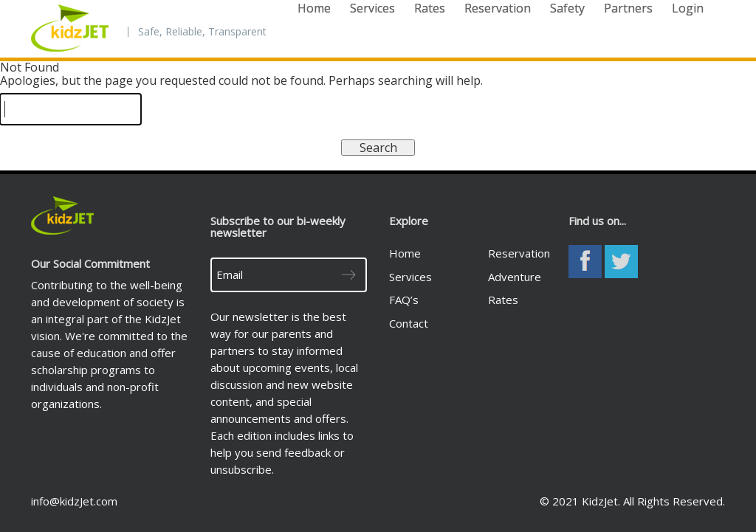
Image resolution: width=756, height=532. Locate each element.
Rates (430, 8)
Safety (567, 8)
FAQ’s (404, 300)
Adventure (515, 277)
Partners (628, 8)
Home (314, 8)
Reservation (498, 8)
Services (372, 8)
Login (688, 8)
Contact (409, 323)
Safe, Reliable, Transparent (202, 32)
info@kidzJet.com (74, 501)
